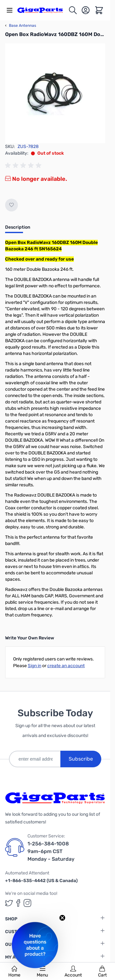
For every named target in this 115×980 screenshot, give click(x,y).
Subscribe (81, 759)
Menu (42, 972)
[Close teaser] (62, 918)
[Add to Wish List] (11, 205)
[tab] (18, 229)
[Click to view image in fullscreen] (55, 93)
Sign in (34, 666)
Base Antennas (21, 26)
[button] (35, 945)
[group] (24, 166)
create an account (66, 666)
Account (73, 972)
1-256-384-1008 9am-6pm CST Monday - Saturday (51, 851)
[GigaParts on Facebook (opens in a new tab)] (18, 903)
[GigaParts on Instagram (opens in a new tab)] (27, 903)
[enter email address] (35, 759)
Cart (102, 972)
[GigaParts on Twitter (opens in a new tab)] (9, 903)
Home (14, 972)
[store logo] (43, 10)
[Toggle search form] (73, 10)
